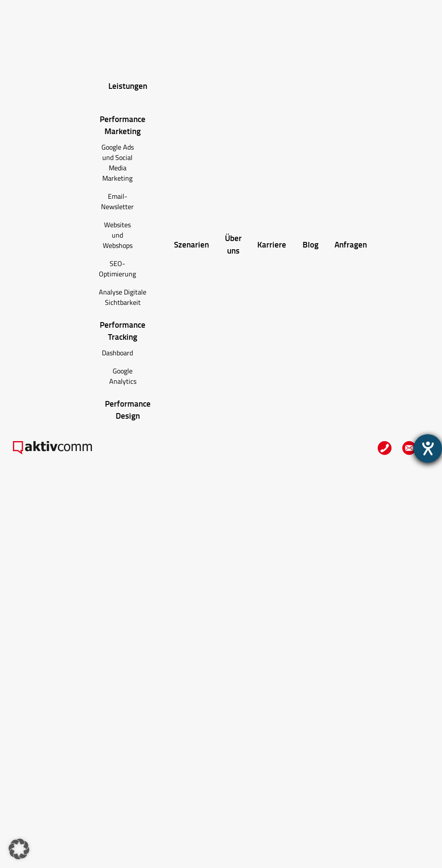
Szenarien (191, 244)
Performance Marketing (123, 125)
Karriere (272, 244)
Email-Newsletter (117, 201)
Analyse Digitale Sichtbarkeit (123, 297)
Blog (311, 244)
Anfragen (351, 244)
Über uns (233, 244)
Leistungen (128, 86)
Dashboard (117, 353)
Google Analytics (123, 376)
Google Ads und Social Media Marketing (118, 163)
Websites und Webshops (118, 235)
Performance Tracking (123, 331)
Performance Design (128, 410)
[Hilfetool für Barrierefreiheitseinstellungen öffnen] (428, 448)
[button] (19, 849)
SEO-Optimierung (117, 269)
